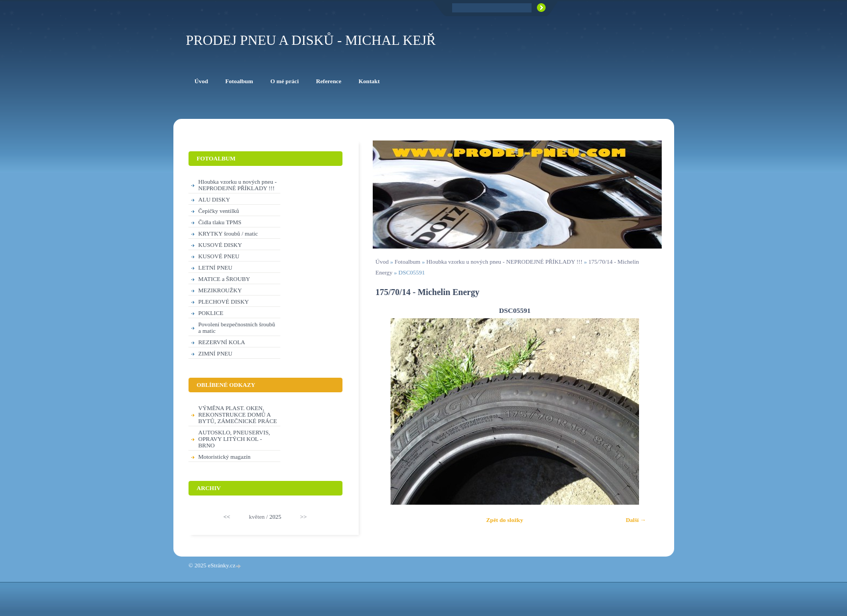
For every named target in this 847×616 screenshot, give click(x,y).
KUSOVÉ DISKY (220, 245)
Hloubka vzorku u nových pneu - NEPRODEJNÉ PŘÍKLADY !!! (504, 262)
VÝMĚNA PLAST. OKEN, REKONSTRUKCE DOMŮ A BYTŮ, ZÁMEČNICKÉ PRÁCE (238, 414)
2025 (275, 517)
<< (227, 517)
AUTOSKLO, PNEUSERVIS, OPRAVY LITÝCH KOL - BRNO (234, 439)
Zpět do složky (505, 520)
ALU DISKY (214, 199)
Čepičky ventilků (219, 211)
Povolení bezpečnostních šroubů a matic (237, 327)
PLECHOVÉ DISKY (224, 302)
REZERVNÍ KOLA (222, 342)
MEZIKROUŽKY (220, 290)
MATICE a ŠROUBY (224, 279)
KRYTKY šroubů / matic (228, 233)
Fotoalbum (407, 262)
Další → (636, 520)
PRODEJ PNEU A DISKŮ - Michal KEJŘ (311, 40)
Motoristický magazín (224, 457)
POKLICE (211, 313)
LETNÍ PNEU (215, 267)
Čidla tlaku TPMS (220, 222)
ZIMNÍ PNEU (215, 353)
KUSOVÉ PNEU (219, 256)
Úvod (382, 262)
